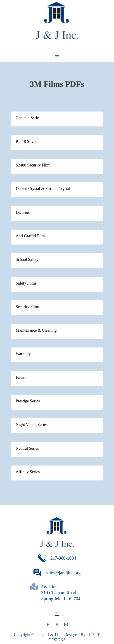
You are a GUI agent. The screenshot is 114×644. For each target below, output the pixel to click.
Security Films (28, 307)
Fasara (21, 378)
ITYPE (94, 635)
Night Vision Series (32, 425)
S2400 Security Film (32, 165)
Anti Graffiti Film (30, 236)
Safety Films (26, 283)
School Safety (27, 259)
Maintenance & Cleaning (36, 330)
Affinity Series (28, 472)
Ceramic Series (28, 118)
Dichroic (23, 212)
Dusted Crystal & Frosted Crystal (43, 189)
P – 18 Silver (26, 142)
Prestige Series (28, 401)
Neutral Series (27, 448)
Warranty (23, 354)
